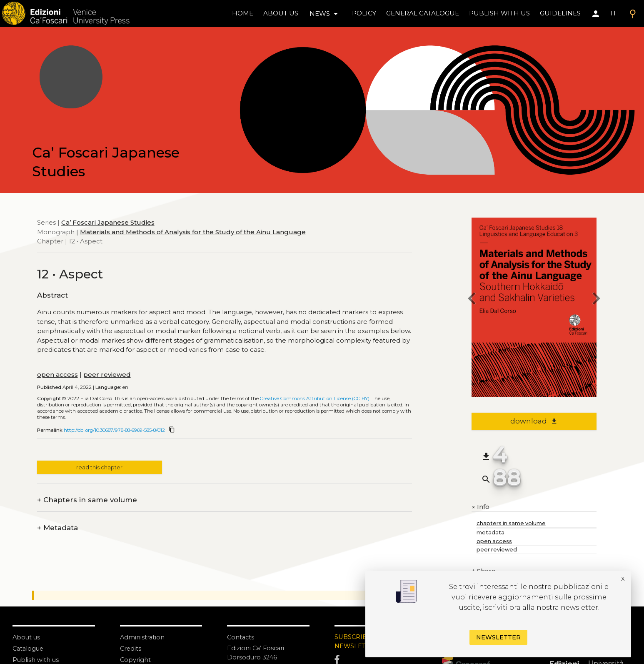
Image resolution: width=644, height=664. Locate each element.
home (243, 13)
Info (481, 507)
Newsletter (498, 637)
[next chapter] (597, 299)
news (325, 14)
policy (364, 13)
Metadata (57, 528)
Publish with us (499, 13)
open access (57, 375)
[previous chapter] (472, 299)
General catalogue (423, 13)
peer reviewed (107, 375)
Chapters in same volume (87, 500)
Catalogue (29, 648)
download (534, 421)
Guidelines (560, 13)
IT (614, 13)
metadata (490, 532)
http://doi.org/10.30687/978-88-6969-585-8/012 (114, 430)
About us (281, 13)
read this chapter (99, 467)
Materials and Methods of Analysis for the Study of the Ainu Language (193, 232)
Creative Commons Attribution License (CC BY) (315, 398)
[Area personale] (596, 14)
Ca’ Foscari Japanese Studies (108, 222)
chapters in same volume (511, 523)
